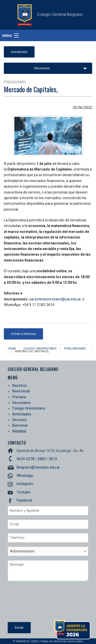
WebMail (19, 431)
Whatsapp (25, 476)
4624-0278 (25, 459)
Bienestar (20, 425)
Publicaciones (75, 349)
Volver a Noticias (23, 334)
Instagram (25, 484)
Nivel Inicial (21, 391)
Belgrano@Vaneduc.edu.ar (38, 467)
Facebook (24, 500)
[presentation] (29, 604)
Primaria (19, 397)
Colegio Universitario (40, 349)
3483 (41, 459)
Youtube (24, 492)
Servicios (20, 420)
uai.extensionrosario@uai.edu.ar (55, 299)
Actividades (22, 414)
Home (12, 349)
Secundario (22, 403)
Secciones (42, 68)
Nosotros (20, 386)
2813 (53, 459)
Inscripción (19, 52)
